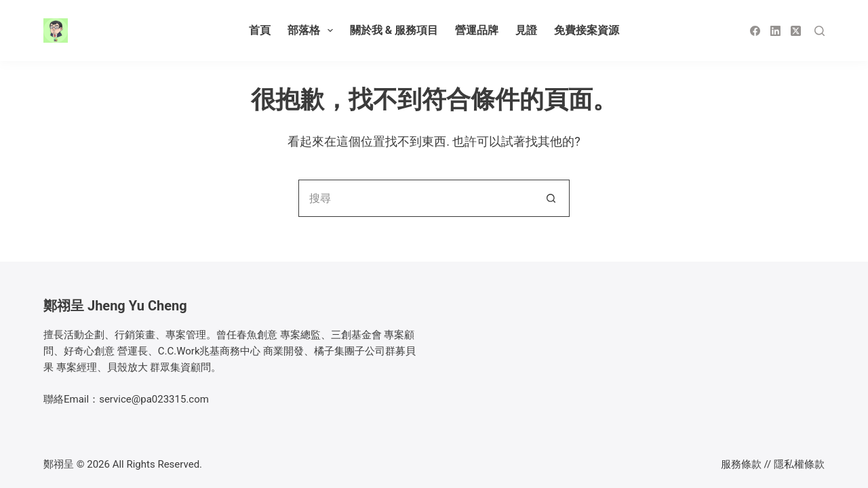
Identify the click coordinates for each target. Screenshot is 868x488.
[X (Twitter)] (796, 31)
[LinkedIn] (775, 31)
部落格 (313, 30)
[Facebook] (755, 31)
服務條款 (741, 464)
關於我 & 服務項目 (394, 30)
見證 (526, 30)
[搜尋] (820, 31)
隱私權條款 (799, 464)
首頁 (260, 30)
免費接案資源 (587, 30)
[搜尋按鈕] (551, 198)
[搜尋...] (415, 198)
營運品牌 (477, 30)
